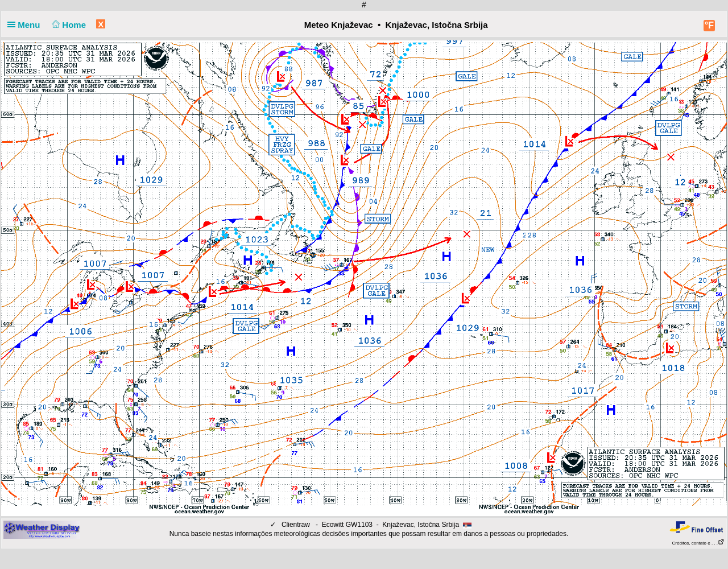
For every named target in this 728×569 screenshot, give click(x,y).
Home (68, 25)
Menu (26, 25)
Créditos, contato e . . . (698, 543)
